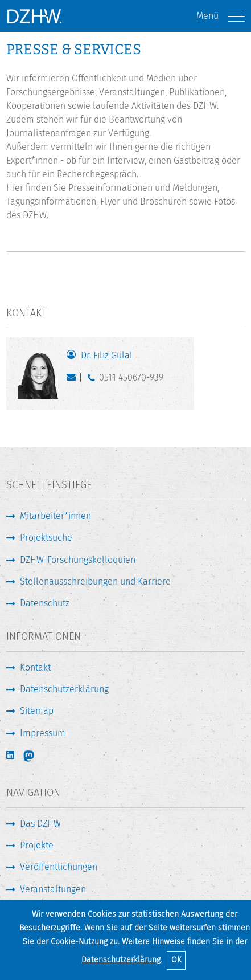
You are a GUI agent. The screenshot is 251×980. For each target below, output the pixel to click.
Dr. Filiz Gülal (107, 355)
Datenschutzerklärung (121, 960)
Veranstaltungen (53, 889)
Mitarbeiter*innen (55, 516)
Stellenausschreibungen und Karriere (95, 581)
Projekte (37, 845)
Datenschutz (45, 603)
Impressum (43, 733)
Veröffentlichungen (59, 867)
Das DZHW (40, 824)
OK (176, 960)
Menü (221, 16)
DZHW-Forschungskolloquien (78, 560)
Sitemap (37, 711)
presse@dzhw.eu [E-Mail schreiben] (74, 380)
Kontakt (35, 667)
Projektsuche (46, 538)
